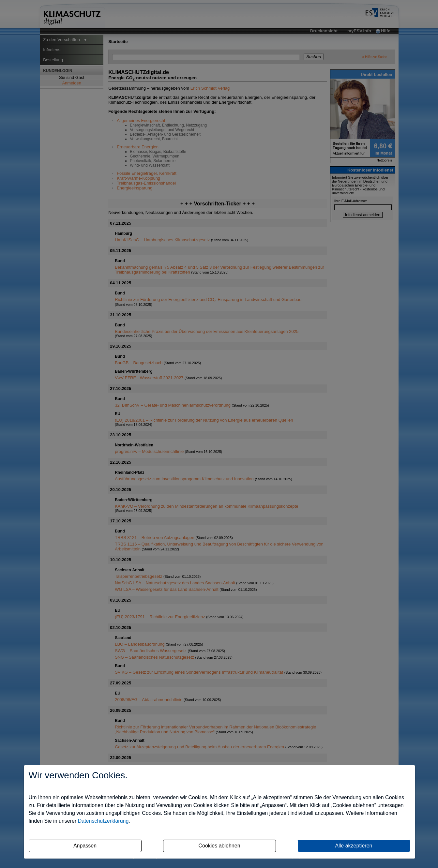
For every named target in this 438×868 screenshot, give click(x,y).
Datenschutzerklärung (103, 821)
